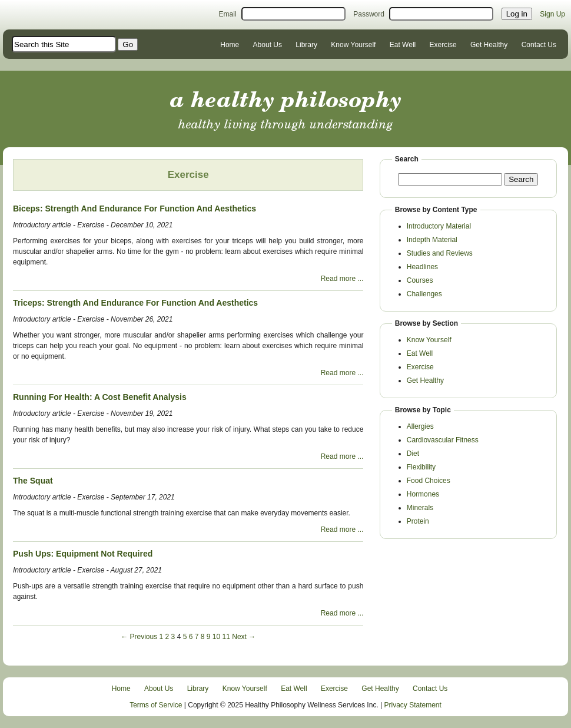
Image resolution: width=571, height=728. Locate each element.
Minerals (420, 508)
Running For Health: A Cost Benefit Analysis (100, 397)
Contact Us (539, 45)
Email (228, 14)
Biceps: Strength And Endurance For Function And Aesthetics (135, 209)
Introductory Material (439, 226)
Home (230, 45)
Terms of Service (156, 705)
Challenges (424, 294)
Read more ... (342, 279)
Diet (413, 454)
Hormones (423, 494)
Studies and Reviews (440, 253)
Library (306, 45)
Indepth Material (432, 240)
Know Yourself (353, 45)
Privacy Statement (413, 705)
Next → (244, 637)
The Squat (33, 481)
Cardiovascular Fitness (443, 440)
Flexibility (421, 467)
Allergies (420, 426)
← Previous (139, 637)
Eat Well (403, 45)
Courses (420, 280)
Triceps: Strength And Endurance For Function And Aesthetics (135, 303)
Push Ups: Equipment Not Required (83, 554)
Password (369, 14)
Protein (418, 521)
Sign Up (552, 14)
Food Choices (429, 481)
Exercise (443, 45)
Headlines (422, 267)
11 (226, 637)
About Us (268, 45)
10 (216, 637)
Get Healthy (489, 45)
